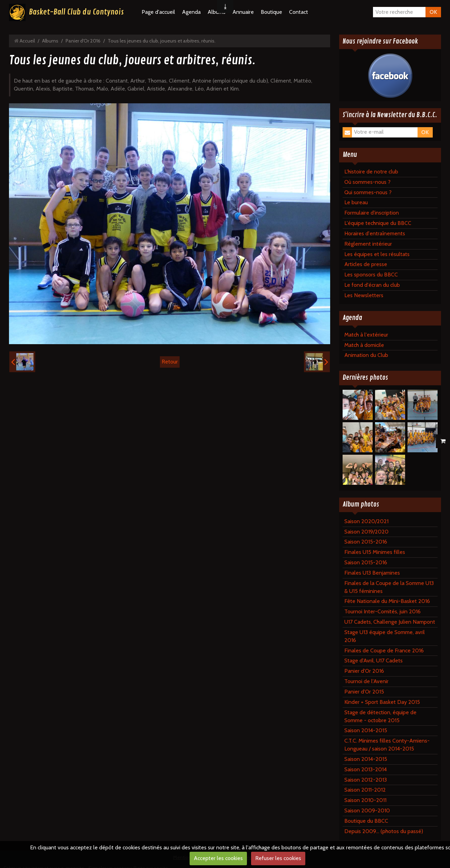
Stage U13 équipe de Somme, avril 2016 (385, 636)
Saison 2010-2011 (365, 800)
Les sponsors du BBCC (371, 275)
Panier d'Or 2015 (364, 692)
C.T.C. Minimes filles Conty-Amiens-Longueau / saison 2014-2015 (387, 745)
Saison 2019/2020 (366, 532)
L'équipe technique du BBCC (378, 223)
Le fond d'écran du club (372, 285)
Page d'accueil (158, 12)
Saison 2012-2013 (366, 780)
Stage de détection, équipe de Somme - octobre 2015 (380, 716)
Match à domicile (364, 345)
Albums (50, 41)
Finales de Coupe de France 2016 (384, 650)
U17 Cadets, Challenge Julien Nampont (390, 622)
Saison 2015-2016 (366, 542)
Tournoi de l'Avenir (366, 681)
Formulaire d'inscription (372, 213)
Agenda (191, 12)
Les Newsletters (364, 295)
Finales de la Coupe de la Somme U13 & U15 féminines (389, 587)
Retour (170, 362)
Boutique (271, 12)
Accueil (27, 41)
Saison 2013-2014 (366, 769)
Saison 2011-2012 (365, 790)
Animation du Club (366, 355)
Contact (299, 12)
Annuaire (243, 12)
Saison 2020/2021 (366, 521)
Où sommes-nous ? (367, 182)
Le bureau (356, 202)
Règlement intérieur (368, 244)
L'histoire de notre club (371, 172)
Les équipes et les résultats (377, 254)
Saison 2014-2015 (366, 730)
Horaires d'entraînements (375, 233)
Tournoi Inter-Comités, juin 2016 (382, 611)
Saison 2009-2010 (367, 810)
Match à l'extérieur (366, 335)
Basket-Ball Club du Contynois (76, 12)
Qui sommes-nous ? (368, 192)
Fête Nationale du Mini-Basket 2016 (387, 601)
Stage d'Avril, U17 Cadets (374, 661)
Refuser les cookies (278, 858)
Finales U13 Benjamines (372, 573)
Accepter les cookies (218, 858)
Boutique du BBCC (366, 821)
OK (433, 12)
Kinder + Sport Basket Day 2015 (382, 702)
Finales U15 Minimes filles (375, 552)
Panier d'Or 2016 (83, 41)
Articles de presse (366, 264)
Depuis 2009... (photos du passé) (384, 831)
